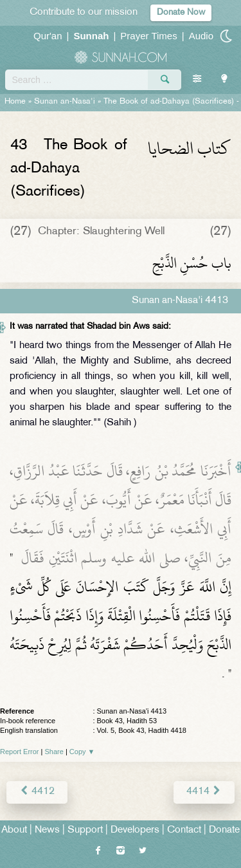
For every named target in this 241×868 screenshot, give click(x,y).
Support (85, 830)
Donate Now (181, 13)
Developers (135, 830)
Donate (224, 830)
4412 (37, 792)
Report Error (20, 752)
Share (54, 752)
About (14, 830)
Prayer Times (148, 36)
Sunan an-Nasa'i (65, 102)
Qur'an (48, 36)
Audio (201, 36)
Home (15, 102)
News (47, 830)
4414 (204, 792)
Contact (184, 830)
